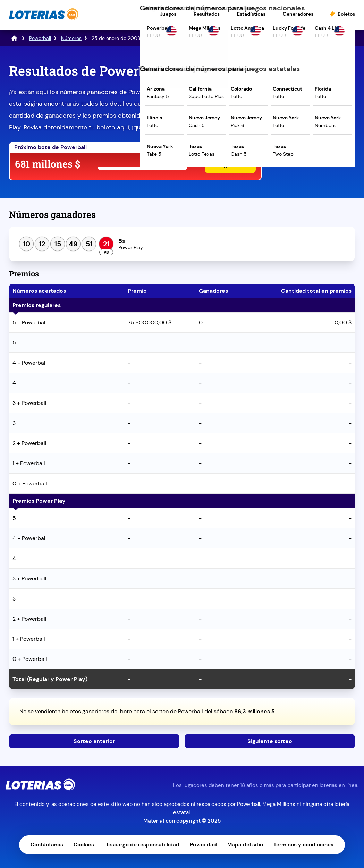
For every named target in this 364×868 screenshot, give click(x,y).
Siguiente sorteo (270, 741)
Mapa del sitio (245, 845)
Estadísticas (251, 14)
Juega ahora (230, 165)
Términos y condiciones (303, 845)
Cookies (84, 845)
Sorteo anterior (94, 741)
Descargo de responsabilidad (142, 845)
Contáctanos (47, 845)
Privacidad (203, 845)
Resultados (207, 14)
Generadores (298, 14)
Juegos (168, 14)
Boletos (346, 14)
